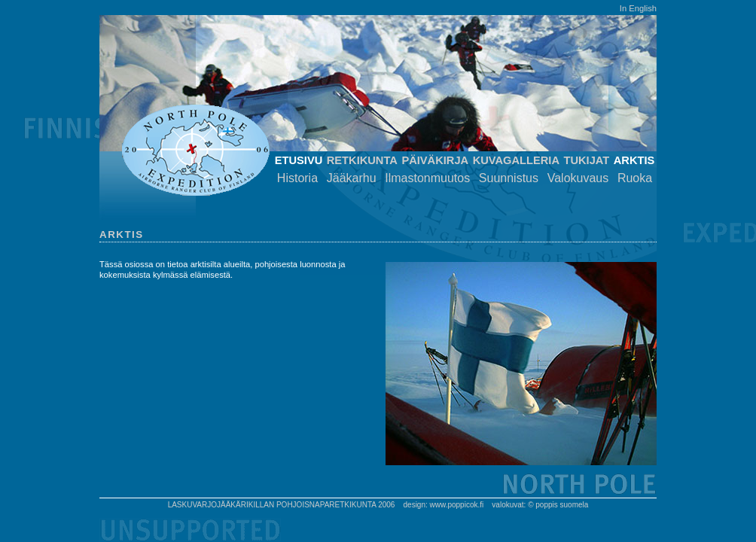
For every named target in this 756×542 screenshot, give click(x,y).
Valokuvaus (578, 178)
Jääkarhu (352, 178)
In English (638, 8)
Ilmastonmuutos (427, 178)
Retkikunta (362, 160)
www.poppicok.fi (457, 505)
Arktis (634, 160)
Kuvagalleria (516, 160)
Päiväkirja (435, 160)
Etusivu (299, 160)
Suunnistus (509, 178)
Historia (297, 178)
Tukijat (586, 160)
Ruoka (635, 178)
